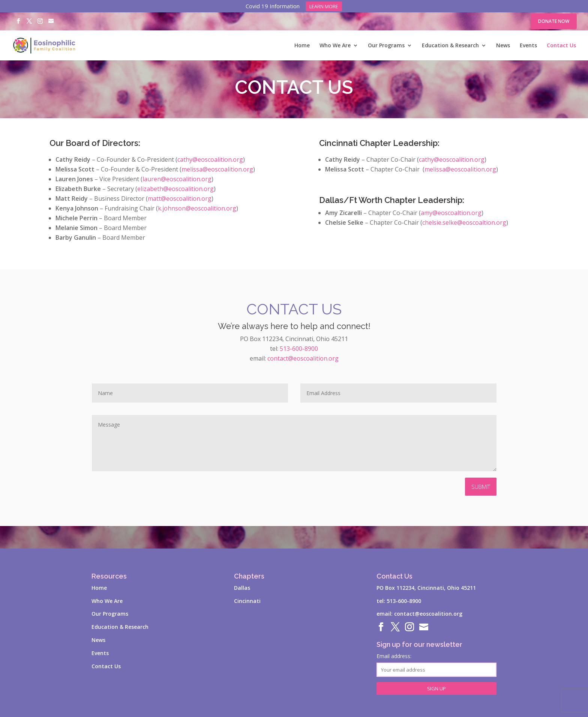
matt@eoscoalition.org (180, 198)
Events (528, 46)
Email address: (436, 665)
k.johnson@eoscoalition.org (197, 208)
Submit (481, 487)
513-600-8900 (299, 349)
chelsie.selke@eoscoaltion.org (464, 222)
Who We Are (335, 46)
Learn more (324, 6)
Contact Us (561, 46)
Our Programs (386, 46)
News (503, 46)
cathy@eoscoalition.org (210, 159)
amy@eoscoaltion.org (451, 213)
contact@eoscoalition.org (303, 358)
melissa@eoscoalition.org (217, 169)
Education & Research (450, 46)
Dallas (242, 588)
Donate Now (554, 21)
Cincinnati (247, 601)
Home (302, 46)
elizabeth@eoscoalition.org (175, 189)
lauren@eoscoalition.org (177, 179)
